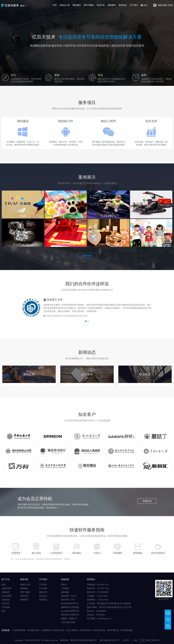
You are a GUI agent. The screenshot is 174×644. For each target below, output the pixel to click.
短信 (3, 611)
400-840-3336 (168, 620)
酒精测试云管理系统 (70, 607)
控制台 (64, 585)
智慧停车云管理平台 (70, 615)
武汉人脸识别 (72, 630)
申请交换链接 (126, 630)
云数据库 (6, 592)
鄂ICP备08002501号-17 (110, 640)
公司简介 (43, 585)
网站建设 (77, 5)
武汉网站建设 (19, 630)
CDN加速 (6, 607)
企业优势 (43, 588)
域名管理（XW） (69, 600)
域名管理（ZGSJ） (69, 596)
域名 (3, 585)
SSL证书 (5, 603)
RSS (126, 640)
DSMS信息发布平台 (70, 603)
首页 (55, 5)
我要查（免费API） (70, 619)
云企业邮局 (7, 596)
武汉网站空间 (33, 630)
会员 (144, 5)
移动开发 (101, 5)
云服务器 (6, 600)
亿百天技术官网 (68, 622)
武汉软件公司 (58, 630)
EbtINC (38, 640)
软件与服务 (89, 5)
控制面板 (65, 592)
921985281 (101, 615)
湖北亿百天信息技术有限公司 (84, 640)
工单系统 (65, 588)
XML (134, 640)
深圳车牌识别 (113, 630)
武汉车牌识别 (86, 630)
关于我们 (134, 5)
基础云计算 (65, 5)
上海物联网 (46, 630)
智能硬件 (112, 5)
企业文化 (43, 596)
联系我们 (43, 600)
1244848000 (101, 611)
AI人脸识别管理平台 (70, 611)
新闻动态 (123, 5)
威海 (22, 6)
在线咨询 (168, 613)
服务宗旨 (43, 592)
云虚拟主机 (7, 588)
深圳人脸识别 (99, 630)
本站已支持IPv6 (150, 640)
